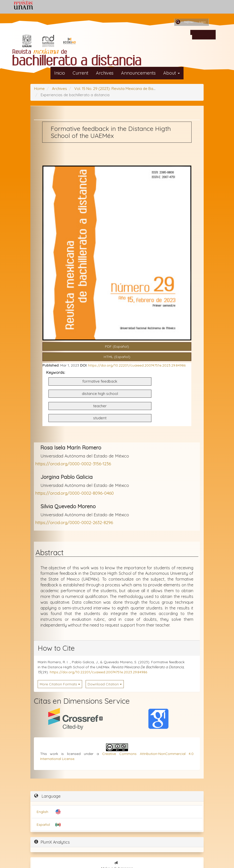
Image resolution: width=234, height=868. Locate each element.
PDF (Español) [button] (117, 346)
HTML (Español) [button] (117, 357)
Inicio (60, 73)
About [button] (171, 73)
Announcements (138, 73)
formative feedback (100, 381)
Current (80, 73)
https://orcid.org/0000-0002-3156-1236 (73, 464)
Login (202, 22)
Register (189, 22)
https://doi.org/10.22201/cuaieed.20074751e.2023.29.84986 (137, 365)
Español (43, 825)
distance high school (100, 394)
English (42, 812)
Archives (105, 73)
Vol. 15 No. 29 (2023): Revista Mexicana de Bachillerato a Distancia (132, 89)
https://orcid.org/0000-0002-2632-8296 (74, 522)
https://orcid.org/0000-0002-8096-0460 (75, 493)
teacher (100, 406)
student (100, 418)
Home (39, 89)
